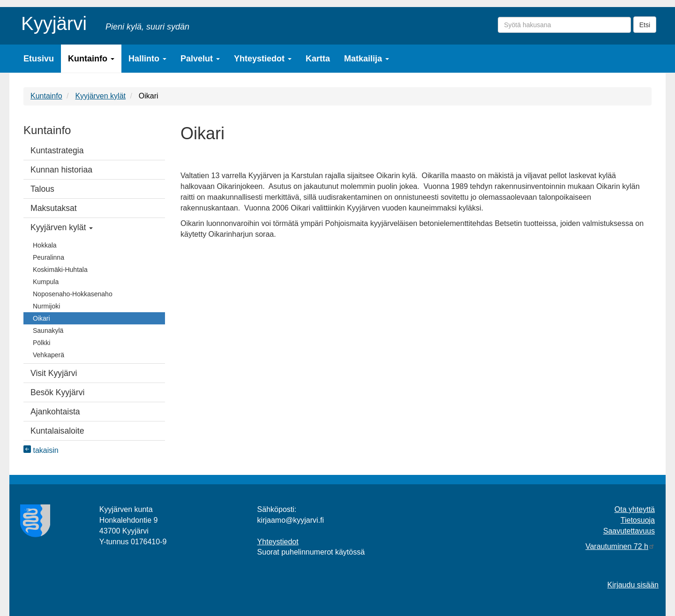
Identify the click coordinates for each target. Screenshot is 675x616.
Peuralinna (49, 257)
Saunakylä (48, 331)
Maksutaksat (54, 208)
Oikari (41, 318)
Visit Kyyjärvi (54, 373)
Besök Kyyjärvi (57, 392)
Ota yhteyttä (635, 509)
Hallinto (147, 59)
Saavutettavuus (629, 531)
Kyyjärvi (54, 22)
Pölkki (41, 343)
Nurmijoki (46, 306)
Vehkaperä (49, 355)
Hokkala (45, 245)
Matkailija (367, 59)
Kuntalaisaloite (57, 431)
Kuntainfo (91, 59)
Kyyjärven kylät (100, 96)
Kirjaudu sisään (633, 585)
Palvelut (200, 59)
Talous (42, 189)
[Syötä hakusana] (564, 25)
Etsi (645, 25)
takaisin (41, 450)
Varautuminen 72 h (620, 546)
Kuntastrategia (57, 150)
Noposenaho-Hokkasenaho (73, 294)
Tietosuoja (638, 520)
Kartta (318, 59)
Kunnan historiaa (61, 170)
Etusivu (39, 59)
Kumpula (46, 282)
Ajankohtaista (55, 412)
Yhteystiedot (263, 59)
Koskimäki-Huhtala (60, 270)
